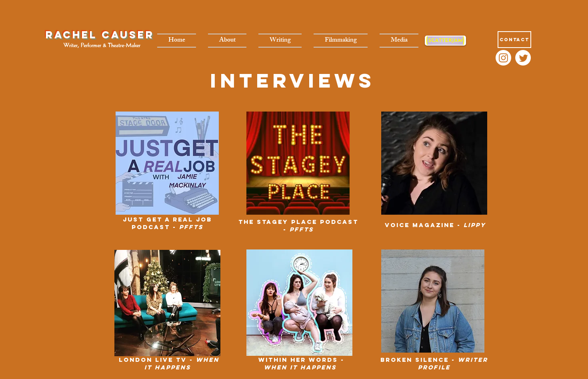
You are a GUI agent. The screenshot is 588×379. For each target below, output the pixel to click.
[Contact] (514, 40)
